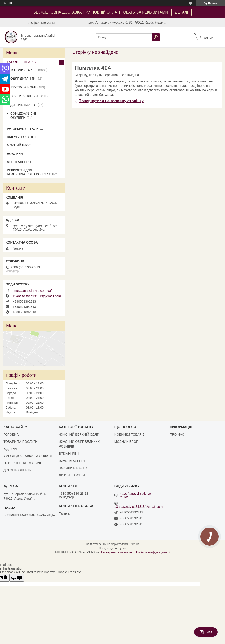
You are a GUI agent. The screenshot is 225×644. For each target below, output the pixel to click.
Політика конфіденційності (153, 552)
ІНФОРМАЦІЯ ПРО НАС (25, 129)
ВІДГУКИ (10, 449)
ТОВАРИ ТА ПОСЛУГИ (20, 442)
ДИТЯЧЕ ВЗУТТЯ (23, 105)
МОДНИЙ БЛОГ (19, 145)
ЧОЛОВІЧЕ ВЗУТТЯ (74, 468)
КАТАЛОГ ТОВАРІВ (21, 62)
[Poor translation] (17, 578)
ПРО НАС (177, 434)
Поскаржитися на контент (118, 552)
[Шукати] (156, 37)
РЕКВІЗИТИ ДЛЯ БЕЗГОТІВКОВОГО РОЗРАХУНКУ (32, 172)
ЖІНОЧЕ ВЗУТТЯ (72, 461)
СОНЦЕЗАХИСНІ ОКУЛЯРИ (23, 116)
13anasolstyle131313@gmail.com (37, 296)
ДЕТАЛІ (181, 12)
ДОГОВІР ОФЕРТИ (18, 470)
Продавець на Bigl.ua (112, 548)
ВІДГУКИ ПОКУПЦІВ (22, 137)
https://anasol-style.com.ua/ (32, 291)
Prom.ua (134, 544)
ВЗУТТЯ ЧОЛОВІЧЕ (25, 96)
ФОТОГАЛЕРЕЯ (19, 162)
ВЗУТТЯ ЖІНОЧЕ (23, 87)
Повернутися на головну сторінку (111, 101)
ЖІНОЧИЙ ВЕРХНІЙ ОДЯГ (79, 434)
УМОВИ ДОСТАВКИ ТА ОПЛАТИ (28, 456)
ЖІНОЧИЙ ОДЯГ (23, 70)
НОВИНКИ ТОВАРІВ (129, 434)
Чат (206, 632)
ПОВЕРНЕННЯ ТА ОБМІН (23, 463)
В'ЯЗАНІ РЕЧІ (69, 454)
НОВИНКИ (15, 154)
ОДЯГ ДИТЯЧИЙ (23, 79)
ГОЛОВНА (11, 434)
